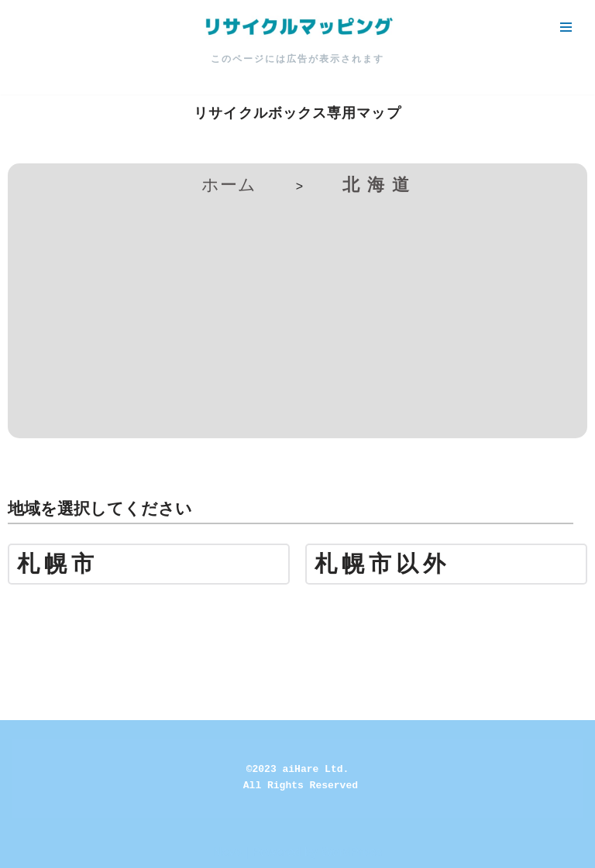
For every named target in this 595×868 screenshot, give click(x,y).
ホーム (229, 185)
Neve (227, 852)
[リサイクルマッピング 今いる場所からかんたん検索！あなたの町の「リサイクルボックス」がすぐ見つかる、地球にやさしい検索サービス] (297, 27)
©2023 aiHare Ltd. (298, 769)
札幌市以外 (382, 564)
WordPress (351, 852)
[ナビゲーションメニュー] (566, 27)
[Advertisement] (297, 314)
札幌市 (58, 564)
